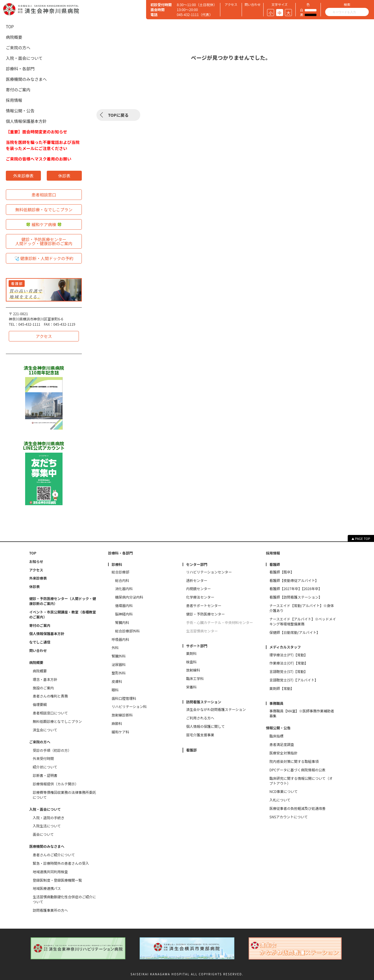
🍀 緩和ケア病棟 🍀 (44, 224)
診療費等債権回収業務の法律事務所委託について (64, 795)
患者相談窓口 (44, 195)
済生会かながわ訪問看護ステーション (216, 709)
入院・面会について (24, 58)
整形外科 (119, 673)
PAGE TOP (363, 538)
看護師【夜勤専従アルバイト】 (294, 580)
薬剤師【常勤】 (282, 688)
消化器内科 (124, 589)
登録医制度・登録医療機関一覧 (57, 880)
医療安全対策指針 (283, 753)
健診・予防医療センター (205, 614)
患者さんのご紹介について (54, 855)
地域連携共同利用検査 (50, 872)
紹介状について (45, 767)
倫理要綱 (40, 705)
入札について (280, 800)
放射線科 (193, 670)
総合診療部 (120, 572)
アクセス (44, 336)
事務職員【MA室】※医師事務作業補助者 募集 (303, 713)
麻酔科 (117, 723)
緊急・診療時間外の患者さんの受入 (61, 863)
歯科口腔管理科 (124, 698)
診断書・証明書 (45, 775)
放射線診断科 (122, 715)
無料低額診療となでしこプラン (57, 721)
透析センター (197, 580)
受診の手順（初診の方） (52, 750)
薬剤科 (191, 653)
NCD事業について (283, 791)
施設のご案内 (43, 688)
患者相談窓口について (50, 713)
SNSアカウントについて (289, 817)
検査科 (191, 662)
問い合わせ (38, 651)
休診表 (64, 176)
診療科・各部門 (20, 69)
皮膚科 (117, 681)
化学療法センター (200, 597)
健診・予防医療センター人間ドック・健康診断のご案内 (44, 241)
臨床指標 (276, 736)
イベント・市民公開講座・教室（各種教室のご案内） (63, 614)
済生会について (45, 730)
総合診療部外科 (127, 631)
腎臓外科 (119, 656)
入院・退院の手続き (49, 818)
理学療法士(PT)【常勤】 (289, 655)
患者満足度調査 (282, 744)
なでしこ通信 (40, 642)
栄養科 (191, 687)
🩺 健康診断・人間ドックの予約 (44, 258)
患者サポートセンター (204, 606)
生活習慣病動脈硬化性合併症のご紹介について (64, 899)
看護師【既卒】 (282, 572)
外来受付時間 (43, 758)
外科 (115, 648)
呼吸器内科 (120, 639)
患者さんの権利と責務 (50, 696)
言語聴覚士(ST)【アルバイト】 (294, 680)
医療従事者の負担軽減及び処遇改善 (298, 808)
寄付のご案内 (18, 90)
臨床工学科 (195, 679)
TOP (10, 27)
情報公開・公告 (20, 111)
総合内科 (122, 580)
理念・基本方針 (45, 679)
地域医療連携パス (47, 888)
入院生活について (47, 826)
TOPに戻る (118, 115)
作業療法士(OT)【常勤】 (289, 663)
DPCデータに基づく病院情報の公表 (297, 770)
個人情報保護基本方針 (26, 121)
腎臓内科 (122, 622)
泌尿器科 (119, 665)
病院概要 (14, 37)
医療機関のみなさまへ (26, 79)
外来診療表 (23, 176)
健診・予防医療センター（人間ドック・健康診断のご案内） (63, 601)
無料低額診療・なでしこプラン (44, 210)
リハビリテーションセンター (209, 572)
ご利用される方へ (200, 718)
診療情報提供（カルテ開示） (56, 784)
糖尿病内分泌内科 (129, 597)
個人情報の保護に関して (205, 726)
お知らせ (36, 562)
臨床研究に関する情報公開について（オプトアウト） (301, 781)
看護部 (191, 750)
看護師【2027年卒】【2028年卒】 (296, 589)
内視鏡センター (198, 589)
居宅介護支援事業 (200, 735)
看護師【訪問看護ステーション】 (296, 597)
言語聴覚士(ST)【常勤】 (289, 672)
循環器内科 (124, 606)
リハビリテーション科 (129, 707)
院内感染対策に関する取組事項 (294, 761)
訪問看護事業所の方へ (50, 910)
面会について (43, 834)
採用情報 (14, 100)
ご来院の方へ (18, 48)
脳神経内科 (124, 614)
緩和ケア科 (120, 732)
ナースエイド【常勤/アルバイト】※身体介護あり (302, 608)
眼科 (115, 690)
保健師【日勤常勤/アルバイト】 (295, 632)
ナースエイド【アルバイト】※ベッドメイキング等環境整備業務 (303, 621)
